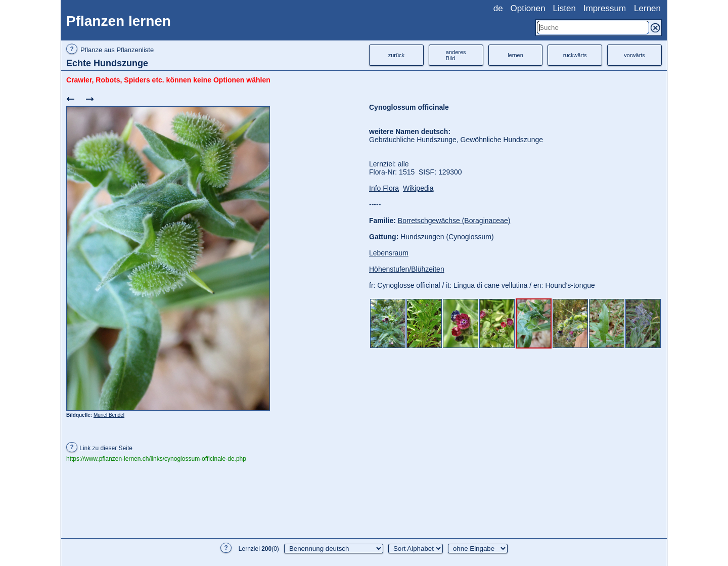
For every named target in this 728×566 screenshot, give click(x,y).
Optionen (528, 8)
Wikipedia (418, 188)
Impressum (605, 8)
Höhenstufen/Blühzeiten (407, 269)
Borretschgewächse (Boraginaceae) (454, 221)
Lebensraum (389, 253)
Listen (564, 8)
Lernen (647, 8)
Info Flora (384, 188)
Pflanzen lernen (119, 21)
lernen (515, 55)
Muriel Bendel (109, 415)
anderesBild (456, 55)
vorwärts (634, 55)
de (498, 8)
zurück (396, 55)
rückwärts (575, 55)
